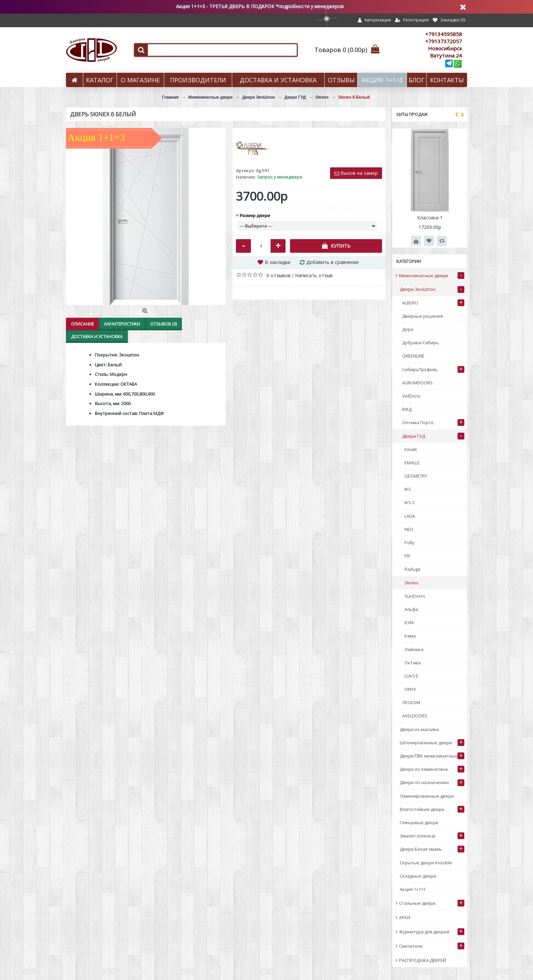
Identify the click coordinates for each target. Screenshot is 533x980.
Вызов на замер (356, 173)
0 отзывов (279, 275)
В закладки (278, 262)
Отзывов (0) (164, 324)
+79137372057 (444, 41)
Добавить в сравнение (333, 262)
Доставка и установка (97, 337)
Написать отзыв (314, 275)
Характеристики (122, 324)
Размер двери (255, 215)
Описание (82, 324)
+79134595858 (444, 34)
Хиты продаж (412, 114)
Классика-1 (430, 218)
